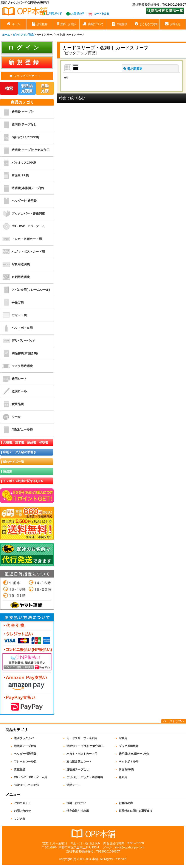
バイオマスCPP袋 (18, 163)
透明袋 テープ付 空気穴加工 (25, 150)
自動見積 (45, 88)
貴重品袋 (12, 404)
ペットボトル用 (16, 328)
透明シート (13, 379)
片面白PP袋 (126, 770)
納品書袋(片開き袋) (19, 353)
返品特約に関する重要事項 (136, 811)
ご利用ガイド (54, 14)
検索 (9, 88)
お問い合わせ (22, 811)
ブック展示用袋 (129, 746)
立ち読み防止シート (79, 762)
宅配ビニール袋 (16, 430)
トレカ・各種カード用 (21, 239)
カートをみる (101, 14)
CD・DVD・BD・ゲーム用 (31, 777)
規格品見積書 (27, 88)
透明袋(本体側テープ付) (22, 188)
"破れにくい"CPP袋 (19, 137)
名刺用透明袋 (15, 277)
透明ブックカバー (25, 738)
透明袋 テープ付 (17, 112)
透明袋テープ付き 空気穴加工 (85, 746)
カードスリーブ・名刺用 (82, 738)
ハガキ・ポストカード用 (22, 252)
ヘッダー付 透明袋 (18, 201)
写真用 (123, 738)
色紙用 (123, 777)
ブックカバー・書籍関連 (22, 214)
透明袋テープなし (78, 770)
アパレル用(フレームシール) (25, 290)
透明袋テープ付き (25, 746)
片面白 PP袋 (14, 176)
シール (10, 417)
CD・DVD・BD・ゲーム (22, 226)
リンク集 (20, 819)
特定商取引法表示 (78, 811)
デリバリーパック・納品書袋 (85, 777)
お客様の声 (78, 14)
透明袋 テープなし (18, 125)
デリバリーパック (18, 341)
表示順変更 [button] (133, 68)
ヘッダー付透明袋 (25, 754)
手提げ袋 (12, 303)
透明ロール (13, 392)
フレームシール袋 (25, 762)
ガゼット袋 (13, 315)
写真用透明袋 (15, 264)
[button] (122, 98)
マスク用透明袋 (16, 366)
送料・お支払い (76, 803)
